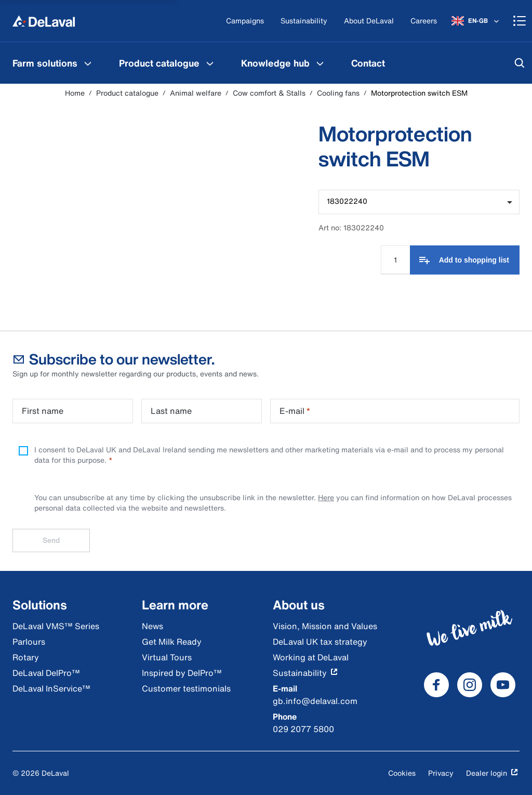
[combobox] (419, 202)
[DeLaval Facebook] (436, 685)
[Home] (44, 21)
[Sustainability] (304, 21)
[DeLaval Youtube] (503, 685)
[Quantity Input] (395, 259)
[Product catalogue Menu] (210, 63)
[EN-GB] (476, 21)
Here (326, 497)
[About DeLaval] (369, 21)
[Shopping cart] (520, 21)
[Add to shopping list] (465, 260)
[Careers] (424, 21)
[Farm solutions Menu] (88, 63)
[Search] (520, 63)
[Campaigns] (245, 21)
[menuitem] (53, 63)
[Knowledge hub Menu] (320, 63)
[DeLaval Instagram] (470, 685)
